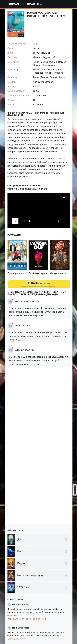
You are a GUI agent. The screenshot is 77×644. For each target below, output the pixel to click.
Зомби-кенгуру (16, 639)
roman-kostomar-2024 (25, 4)
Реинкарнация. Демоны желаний (27, 619)
